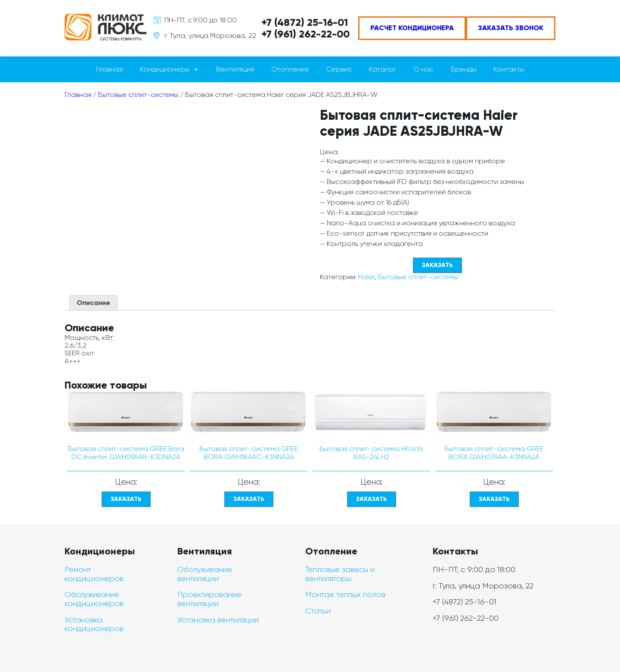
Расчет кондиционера (412, 28)
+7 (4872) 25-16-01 (305, 22)
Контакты (509, 69)
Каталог (383, 69)
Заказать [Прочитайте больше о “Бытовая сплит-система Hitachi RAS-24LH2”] (372, 499)
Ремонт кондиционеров (94, 574)
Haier (366, 277)
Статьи (318, 611)
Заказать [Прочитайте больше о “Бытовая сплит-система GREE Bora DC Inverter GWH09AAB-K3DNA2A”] (126, 499)
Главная (109, 69)
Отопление (290, 69)
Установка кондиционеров (94, 624)
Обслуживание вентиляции (205, 574)
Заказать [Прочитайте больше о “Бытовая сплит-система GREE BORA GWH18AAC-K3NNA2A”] (249, 499)
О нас (423, 69)
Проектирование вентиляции (209, 599)
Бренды (463, 69)
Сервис (339, 69)
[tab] (93, 303)
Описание (93, 303)
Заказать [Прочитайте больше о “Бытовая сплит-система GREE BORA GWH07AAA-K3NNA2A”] (494, 499)
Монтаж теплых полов (345, 594)
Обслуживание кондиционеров (94, 599)
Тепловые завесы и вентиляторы (340, 574)
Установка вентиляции (218, 620)
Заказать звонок (511, 28)
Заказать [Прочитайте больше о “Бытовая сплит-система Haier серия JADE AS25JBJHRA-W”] (437, 265)
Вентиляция (235, 69)
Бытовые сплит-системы (138, 95)
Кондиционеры (165, 69)
